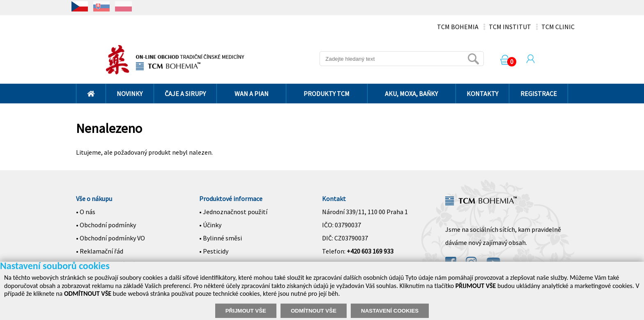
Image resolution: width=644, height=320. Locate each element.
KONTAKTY (482, 94)
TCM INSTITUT (510, 27)
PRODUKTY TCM (327, 94)
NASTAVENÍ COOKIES (390, 311)
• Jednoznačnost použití (233, 212)
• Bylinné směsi (221, 238)
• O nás (86, 212)
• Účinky (210, 225)
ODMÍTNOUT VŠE (314, 311)
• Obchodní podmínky (106, 225)
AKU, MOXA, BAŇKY (411, 94)
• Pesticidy (214, 251)
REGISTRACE (539, 94)
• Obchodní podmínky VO (110, 238)
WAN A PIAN (252, 94)
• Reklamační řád (100, 251)
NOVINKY (130, 94)
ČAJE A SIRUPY (185, 94)
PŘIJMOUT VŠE (246, 311)
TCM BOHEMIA (458, 27)
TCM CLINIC (558, 27)
